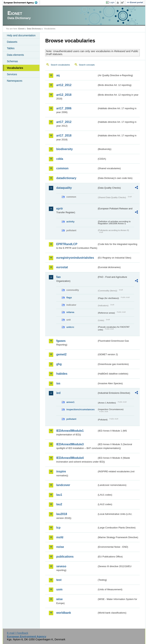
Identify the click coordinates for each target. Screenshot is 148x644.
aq (58, 75)
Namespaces (15, 81)
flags (69, 298)
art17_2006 (64, 108)
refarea (70, 312)
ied (58, 393)
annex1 (70, 402)
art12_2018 (64, 95)
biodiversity (64, 149)
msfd (60, 537)
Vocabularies (15, 68)
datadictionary (66, 178)
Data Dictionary (34, 29)
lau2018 (62, 514)
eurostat (62, 267)
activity (70, 222)
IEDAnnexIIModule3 (70, 444)
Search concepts (87, 65)
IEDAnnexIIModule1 (70, 431)
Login (112, 2)
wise (59, 599)
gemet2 (61, 354)
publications (65, 557)
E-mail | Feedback (18, 633)
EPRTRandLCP (67, 244)
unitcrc (70, 327)
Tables (11, 48)
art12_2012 (64, 85)
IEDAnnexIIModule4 (70, 458)
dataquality (64, 188)
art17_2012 (64, 122)
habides (62, 374)
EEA (22, 3)
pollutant (71, 419)
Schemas (12, 61)
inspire (61, 471)
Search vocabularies (60, 65)
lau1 (59, 495)
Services (12, 74)
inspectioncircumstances (80, 409)
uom (59, 589)
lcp (58, 528)
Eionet (21, 29)
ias (58, 383)
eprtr (59, 209)
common (62, 168)
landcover (63, 485)
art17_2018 (64, 135)
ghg (59, 364)
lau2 (59, 504)
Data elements (15, 55)
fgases (61, 341)
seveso (61, 566)
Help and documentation (21, 35)
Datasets (12, 42)
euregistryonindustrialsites (75, 258)
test (59, 580)
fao (58, 277)
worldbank (64, 613)
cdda (60, 159)
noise (60, 547)
